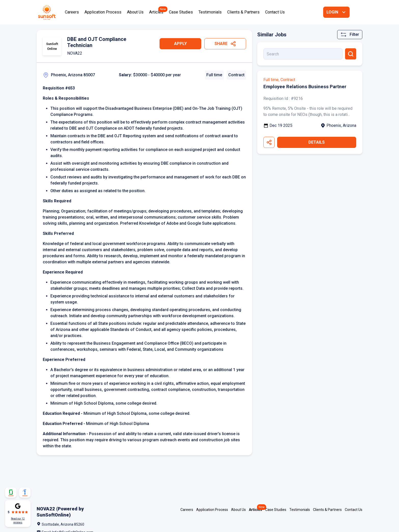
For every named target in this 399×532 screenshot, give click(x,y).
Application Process (103, 12)
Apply (180, 44)
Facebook (361, 526)
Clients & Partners (243, 12)
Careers (72, 12)
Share (221, 44)
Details (317, 142)
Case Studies (181, 12)
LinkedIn (336, 526)
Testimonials (210, 12)
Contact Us (275, 12)
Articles (156, 12)
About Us (135, 12)
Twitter (348, 526)
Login (332, 12)
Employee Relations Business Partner (307, 86)
